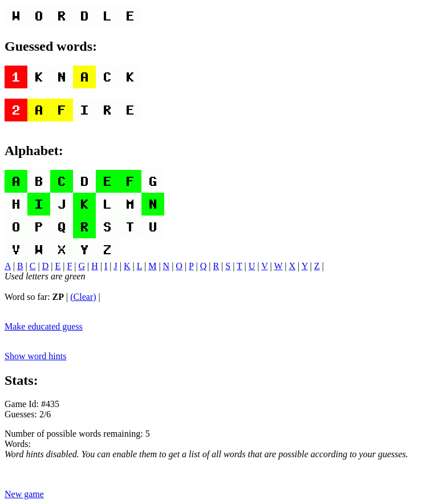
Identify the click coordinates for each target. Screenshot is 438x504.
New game (24, 494)
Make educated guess (44, 326)
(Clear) (83, 297)
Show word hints (35, 356)
